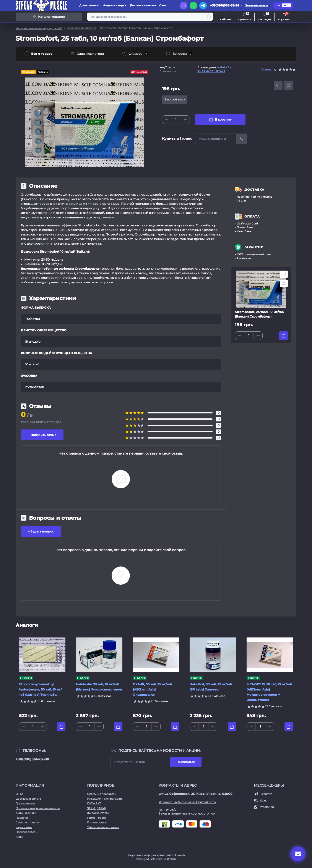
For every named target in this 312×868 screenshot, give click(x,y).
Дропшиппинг (89, 5)
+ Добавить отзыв (42, 435)
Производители (26, 832)
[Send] (242, 139)
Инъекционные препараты (105, 799)
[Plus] (185, 119)
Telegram (266, 794)
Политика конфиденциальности (38, 808)
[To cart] (284, 336)
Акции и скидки (115, 5)
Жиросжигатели (98, 813)
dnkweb (179, 855)
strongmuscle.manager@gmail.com (187, 802)
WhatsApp (267, 807)
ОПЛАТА (252, 216)
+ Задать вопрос (41, 531)
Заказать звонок (257, 5)
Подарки (22, 818)
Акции (20, 837)
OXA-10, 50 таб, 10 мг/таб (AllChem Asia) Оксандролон (152, 689)
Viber (263, 800)
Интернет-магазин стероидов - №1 (39, 28)
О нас (163, 5)
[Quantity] (176, 120)
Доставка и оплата (143, 5)
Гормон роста (96, 818)
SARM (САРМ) (96, 808)
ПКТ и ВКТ (94, 803)
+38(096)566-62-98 (32, 759)
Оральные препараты (81, 28)
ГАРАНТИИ (254, 247)
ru (287, 5)
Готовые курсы (97, 822)
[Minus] (167, 119)
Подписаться (186, 762)
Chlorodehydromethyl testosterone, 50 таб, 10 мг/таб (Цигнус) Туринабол (40, 689)
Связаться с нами (27, 822)
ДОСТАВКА (254, 190)
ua (279, 5)
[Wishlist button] (278, 86)
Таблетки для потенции (103, 827)
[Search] (209, 17)
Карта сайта (24, 827)
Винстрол (30, 199)
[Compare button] (289, 86)
